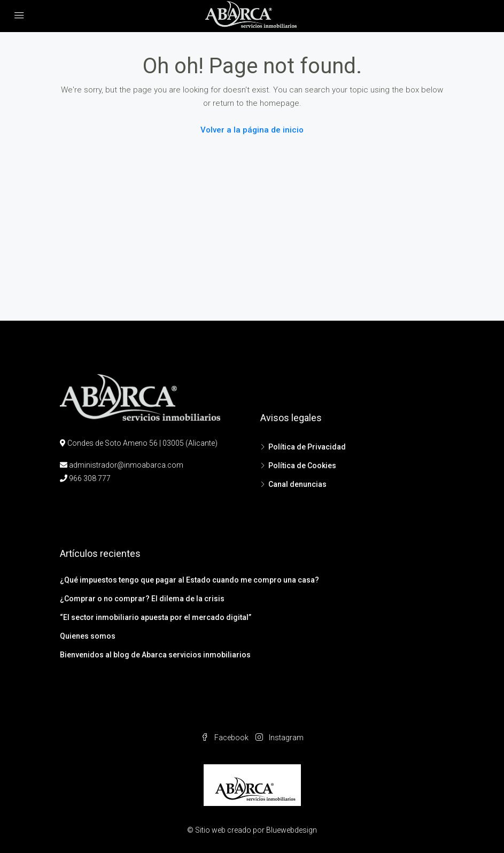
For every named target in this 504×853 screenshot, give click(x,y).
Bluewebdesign (292, 830)
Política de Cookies (302, 466)
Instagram (280, 738)
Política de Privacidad (307, 447)
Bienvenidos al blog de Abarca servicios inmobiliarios (155, 655)
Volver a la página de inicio (252, 130)
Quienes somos (88, 636)
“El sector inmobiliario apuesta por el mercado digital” (156, 617)
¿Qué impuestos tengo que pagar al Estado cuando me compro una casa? (189, 580)
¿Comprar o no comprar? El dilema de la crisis (142, 599)
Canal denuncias (297, 484)
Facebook (226, 738)
